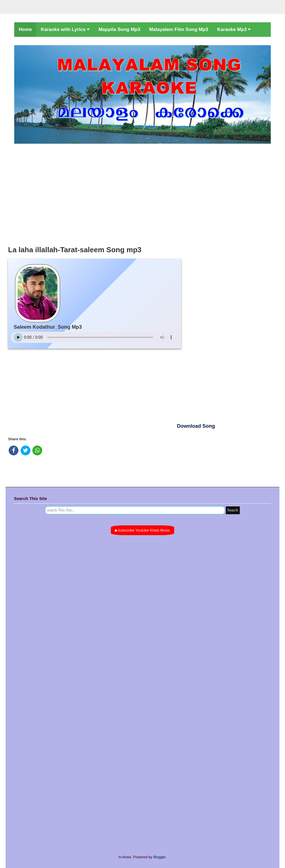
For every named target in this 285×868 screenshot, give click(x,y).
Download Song (196, 426)
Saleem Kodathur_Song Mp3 (48, 327)
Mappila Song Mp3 (119, 29)
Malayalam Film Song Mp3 (179, 29)
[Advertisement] (142, 193)
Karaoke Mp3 (234, 29)
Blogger (159, 857)
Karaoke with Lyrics (65, 29)
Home (25, 29)
